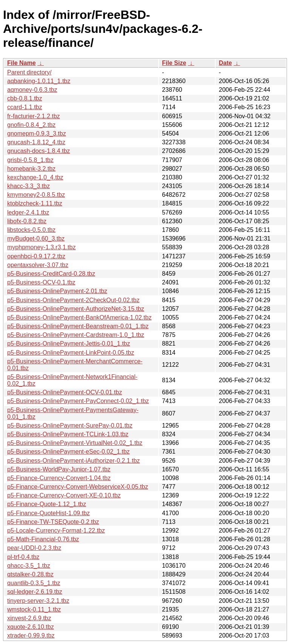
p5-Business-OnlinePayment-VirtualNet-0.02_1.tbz (75, 443)
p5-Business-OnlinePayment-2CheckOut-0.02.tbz (73, 300)
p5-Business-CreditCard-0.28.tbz (51, 274)
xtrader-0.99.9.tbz (31, 636)
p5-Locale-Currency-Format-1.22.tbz (56, 530)
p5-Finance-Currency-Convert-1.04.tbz (59, 478)
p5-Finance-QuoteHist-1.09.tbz (49, 513)
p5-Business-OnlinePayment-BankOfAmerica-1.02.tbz (79, 317)
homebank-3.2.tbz (31, 169)
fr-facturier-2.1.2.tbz (34, 116)
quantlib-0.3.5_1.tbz (34, 583)
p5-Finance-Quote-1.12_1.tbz (47, 504)
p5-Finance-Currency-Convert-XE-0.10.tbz (64, 495)
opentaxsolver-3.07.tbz (38, 265)
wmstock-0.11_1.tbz (34, 609)
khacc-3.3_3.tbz (29, 186)
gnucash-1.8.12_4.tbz (36, 142)
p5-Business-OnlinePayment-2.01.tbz (57, 291)
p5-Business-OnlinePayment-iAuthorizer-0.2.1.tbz (73, 461)
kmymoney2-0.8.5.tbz (36, 195)
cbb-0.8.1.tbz (25, 98)
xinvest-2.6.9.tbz (29, 618)
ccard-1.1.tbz (25, 107)
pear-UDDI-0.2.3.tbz (34, 548)
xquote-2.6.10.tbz (31, 627)
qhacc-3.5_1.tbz (29, 566)
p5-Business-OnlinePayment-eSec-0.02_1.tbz (69, 452)
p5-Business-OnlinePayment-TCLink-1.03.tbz (68, 434)
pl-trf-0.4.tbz (23, 557)
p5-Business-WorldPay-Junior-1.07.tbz (59, 469)
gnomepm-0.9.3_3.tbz (37, 134)
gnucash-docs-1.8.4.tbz (39, 151)
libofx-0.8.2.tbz (27, 221)
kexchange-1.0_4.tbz (35, 177)
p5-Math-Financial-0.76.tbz (43, 539)
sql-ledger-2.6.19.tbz (35, 592)
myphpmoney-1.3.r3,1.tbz (41, 247)
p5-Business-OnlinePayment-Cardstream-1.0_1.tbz (76, 335)
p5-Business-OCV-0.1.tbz (41, 282)
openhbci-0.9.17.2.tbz (36, 256)
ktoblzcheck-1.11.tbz (35, 203)
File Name (22, 63)
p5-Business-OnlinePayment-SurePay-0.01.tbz (70, 425)
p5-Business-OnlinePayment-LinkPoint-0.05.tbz (71, 353)
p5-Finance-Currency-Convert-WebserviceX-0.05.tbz (78, 487)
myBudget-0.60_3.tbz (36, 239)
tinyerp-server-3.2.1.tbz (38, 601)
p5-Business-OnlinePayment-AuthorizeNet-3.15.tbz (76, 309)
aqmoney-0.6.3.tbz (32, 90)
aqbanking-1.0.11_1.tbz (39, 81)
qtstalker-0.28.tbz (30, 574)
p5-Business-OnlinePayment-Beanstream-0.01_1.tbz (78, 326)
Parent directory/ (29, 72)
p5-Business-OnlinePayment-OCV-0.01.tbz (65, 392)
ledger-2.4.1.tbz (28, 212)
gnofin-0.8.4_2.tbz (31, 125)
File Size (174, 63)
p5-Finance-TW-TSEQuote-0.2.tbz (53, 522)
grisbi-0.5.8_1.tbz (30, 160)
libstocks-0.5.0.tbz (31, 230)
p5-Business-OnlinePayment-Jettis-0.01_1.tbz (69, 344)
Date (225, 63)
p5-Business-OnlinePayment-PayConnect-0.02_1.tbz (78, 401)
